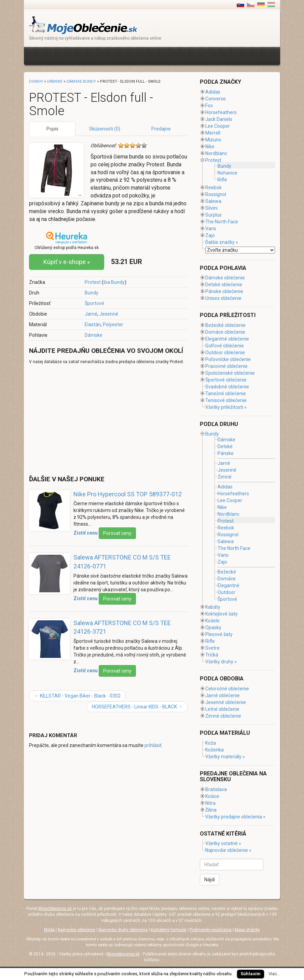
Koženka (215, 750)
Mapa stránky (247, 930)
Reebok (213, 188)
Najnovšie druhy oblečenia (123, 930)
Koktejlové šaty (222, 614)
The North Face (222, 222)
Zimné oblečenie (223, 716)
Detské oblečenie (224, 285)
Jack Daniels (219, 119)
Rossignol (216, 194)
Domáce (227, 579)
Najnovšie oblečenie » (228, 850)
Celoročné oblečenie (227, 689)
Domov (36, 81)
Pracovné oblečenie (226, 366)
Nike (210, 147)
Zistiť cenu (86, 533)
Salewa (213, 201)
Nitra (210, 803)
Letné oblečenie (222, 709)
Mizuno (213, 140)
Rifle (222, 180)
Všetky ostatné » (223, 843)
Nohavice (227, 173)
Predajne (161, 129)
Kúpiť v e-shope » (67, 262)
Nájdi (210, 880)
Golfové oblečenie (225, 346)
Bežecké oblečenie (225, 325)
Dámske (94, 335)
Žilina (211, 810)
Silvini (211, 208)
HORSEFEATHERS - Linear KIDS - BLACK (137, 707)
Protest (93, 282)
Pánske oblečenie (224, 291)
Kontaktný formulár (169, 930)
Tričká (212, 655)
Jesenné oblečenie (226, 702)
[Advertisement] (153, 55)
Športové (94, 303)
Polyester (113, 325)
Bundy (92, 293)
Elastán (93, 325)
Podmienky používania (211, 930)
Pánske (226, 453)
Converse (216, 99)
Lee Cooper (218, 126)
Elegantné (229, 585)
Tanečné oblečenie (226, 394)
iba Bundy (114, 282)
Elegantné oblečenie (227, 339)
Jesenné (109, 314)
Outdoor (226, 592)
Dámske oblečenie (225, 278)
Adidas (213, 92)
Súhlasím (251, 974)
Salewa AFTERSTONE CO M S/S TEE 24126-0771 (122, 562)
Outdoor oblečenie (225, 353)
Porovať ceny (117, 533)
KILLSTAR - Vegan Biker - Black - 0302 (77, 696)
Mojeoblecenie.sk (123, 954)
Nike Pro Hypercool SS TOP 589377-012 (128, 494)
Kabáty (213, 607)
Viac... (274, 974)
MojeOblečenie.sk (55, 909)
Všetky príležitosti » (226, 407)
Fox (209, 106)
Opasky (213, 627)
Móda (49, 930)
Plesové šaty (219, 634)
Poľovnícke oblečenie (228, 359)
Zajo (210, 235)
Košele (212, 621)
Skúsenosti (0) (105, 129)
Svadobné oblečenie (227, 387)
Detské (225, 446)
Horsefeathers (221, 112)
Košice (212, 796)
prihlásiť (153, 745)
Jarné (91, 314)
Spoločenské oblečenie (230, 373)
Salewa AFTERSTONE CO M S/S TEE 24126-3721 (122, 627)
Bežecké (227, 572)
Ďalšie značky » (222, 242)
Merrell (213, 133)
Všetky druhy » (221, 662)
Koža (211, 743)
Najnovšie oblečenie (77, 930)
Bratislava (216, 789)
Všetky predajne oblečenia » (235, 817)
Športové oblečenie (226, 380)
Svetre (212, 648)
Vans (211, 229)
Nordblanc (216, 153)
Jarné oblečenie (223, 695)
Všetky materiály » (225, 757)
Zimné (225, 477)
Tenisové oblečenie (226, 400)
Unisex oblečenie (223, 298)
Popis (52, 129)
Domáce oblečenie (225, 332)
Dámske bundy (81, 81)
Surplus (213, 215)
